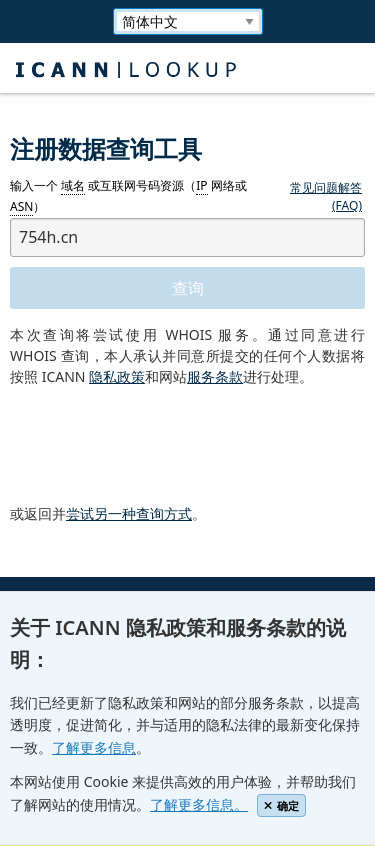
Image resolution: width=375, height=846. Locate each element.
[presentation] (162, 446)
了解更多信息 (94, 747)
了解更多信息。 (199, 804)
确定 (281, 805)
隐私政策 (117, 376)
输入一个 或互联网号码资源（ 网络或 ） (128, 197)
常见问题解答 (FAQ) (326, 196)
